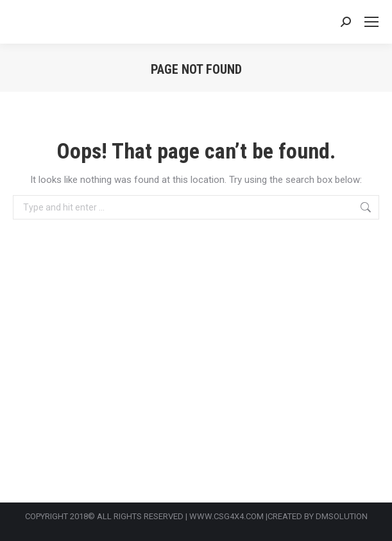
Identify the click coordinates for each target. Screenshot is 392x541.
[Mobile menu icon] (371, 22)
